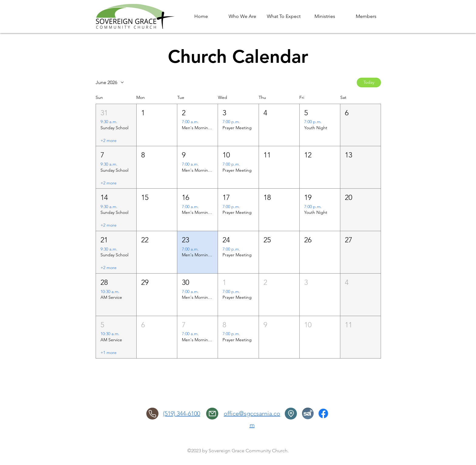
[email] (212, 414)
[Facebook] (323, 413)
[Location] (291, 414)
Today (369, 82)
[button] (116, 125)
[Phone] (152, 414)
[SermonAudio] (308, 413)
